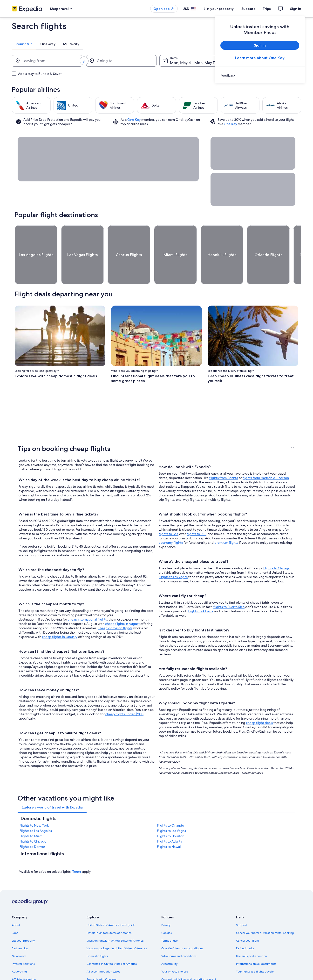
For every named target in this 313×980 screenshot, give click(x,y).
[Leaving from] (47, 61)
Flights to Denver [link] (32, 829)
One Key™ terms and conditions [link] (182, 930)
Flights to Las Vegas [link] (171, 813)
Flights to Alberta (201, 593)
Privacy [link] (166, 907)
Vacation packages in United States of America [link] (117, 930)
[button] (156, 431)
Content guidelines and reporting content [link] (189, 961)
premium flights (226, 525)
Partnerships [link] (20, 930)
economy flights (171, 525)
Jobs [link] (15, 915)
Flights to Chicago (277, 550)
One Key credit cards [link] (100, 969)
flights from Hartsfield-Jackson (266, 460)
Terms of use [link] (170, 923)
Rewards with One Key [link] (102, 961)
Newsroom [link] (19, 938)
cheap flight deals (259, 705)
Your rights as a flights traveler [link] (255, 954)
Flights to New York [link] (34, 808)
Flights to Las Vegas (173, 559)
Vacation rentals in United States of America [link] (115, 923)
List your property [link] (23, 923)
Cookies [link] (167, 915)
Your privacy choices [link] (175, 954)
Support (248, 9)
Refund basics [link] (245, 930)
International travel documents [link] (256, 946)
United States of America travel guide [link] (111, 907)
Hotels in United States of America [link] (109, 915)
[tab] (24, 44)
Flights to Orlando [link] (170, 808)
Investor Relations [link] (23, 946)
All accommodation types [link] (103, 954)
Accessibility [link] (169, 946)
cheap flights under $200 (124, 696)
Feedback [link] (18, 969)
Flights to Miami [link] (31, 818)
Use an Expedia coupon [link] (252, 938)
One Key (134, 120)
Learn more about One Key (260, 58)
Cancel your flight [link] (248, 923)
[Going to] (121, 61)
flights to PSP (196, 516)
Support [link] (242, 907)
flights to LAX (169, 516)
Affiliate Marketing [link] (24, 961)
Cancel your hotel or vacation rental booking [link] (265, 915)
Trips (267, 9)
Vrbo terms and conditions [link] (179, 938)
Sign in (296, 9)
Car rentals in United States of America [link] (112, 946)
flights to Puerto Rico (229, 589)
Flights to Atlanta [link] (170, 823)
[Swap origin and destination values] (84, 61)
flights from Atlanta (224, 460)
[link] (260, 75)
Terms (77, 854)
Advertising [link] (19, 954)
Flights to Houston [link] (171, 818)
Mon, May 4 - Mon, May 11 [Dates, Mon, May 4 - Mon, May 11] (193, 63)
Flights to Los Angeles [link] (36, 813)
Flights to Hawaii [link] (169, 829)
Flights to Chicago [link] (33, 823)
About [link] (16, 907)
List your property (219, 9)
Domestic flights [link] (97, 938)
